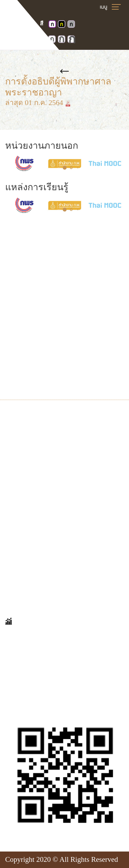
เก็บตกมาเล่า (25, 543)
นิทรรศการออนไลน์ (36, 435)
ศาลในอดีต (23, 447)
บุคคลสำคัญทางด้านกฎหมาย (51, 482)
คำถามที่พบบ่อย (30, 532)
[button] (64, 168)
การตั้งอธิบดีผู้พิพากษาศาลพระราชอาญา (64, 82)
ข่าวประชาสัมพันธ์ (34, 494)
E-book (16, 471)
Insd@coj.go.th (37, 375)
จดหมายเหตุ (25, 459)
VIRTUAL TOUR (31, 423)
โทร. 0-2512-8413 (41, 352)
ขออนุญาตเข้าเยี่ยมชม (40, 555)
